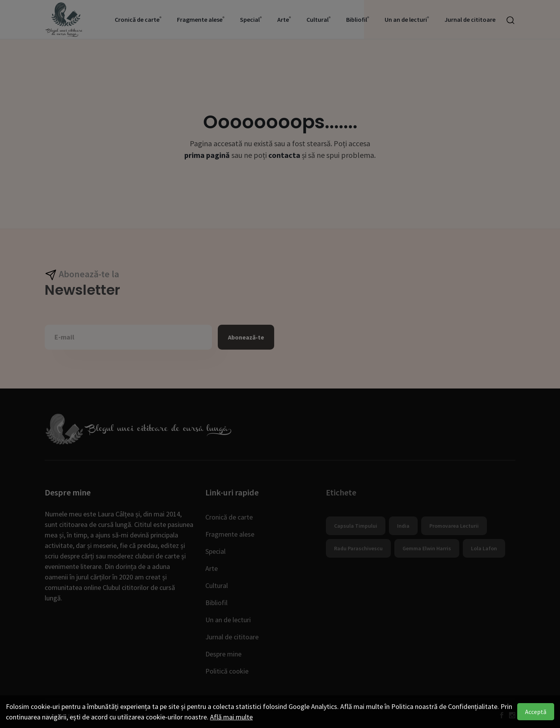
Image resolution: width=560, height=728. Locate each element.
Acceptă (536, 712)
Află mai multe (231, 717)
